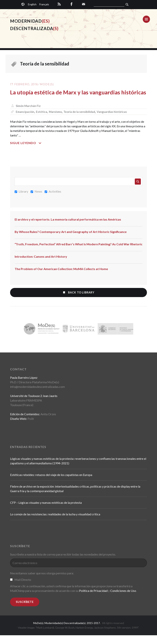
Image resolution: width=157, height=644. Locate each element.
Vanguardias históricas (119, 120)
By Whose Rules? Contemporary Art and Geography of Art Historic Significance (71, 240)
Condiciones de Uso (123, 600)
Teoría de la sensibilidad (84, 120)
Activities (53, 200)
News (36, 200)
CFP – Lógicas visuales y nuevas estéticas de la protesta (46, 511)
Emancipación (26, 120)
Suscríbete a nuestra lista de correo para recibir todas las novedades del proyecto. (63, 563)
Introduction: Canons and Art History (41, 265)
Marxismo (58, 120)
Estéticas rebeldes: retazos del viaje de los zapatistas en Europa (51, 484)
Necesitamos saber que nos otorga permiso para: (42, 582)
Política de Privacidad (93, 600)
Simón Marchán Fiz (29, 114)
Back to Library (78, 301)
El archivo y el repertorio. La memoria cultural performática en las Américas (68, 228)
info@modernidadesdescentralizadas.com (37, 396)
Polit (31, 428)
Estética (43, 120)
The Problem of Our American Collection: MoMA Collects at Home (61, 278)
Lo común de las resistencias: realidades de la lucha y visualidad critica (55, 523)
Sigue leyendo (35, 152)
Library (21, 200)
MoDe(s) (47, 84)
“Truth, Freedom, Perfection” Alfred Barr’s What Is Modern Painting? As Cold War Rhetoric (78, 253)
